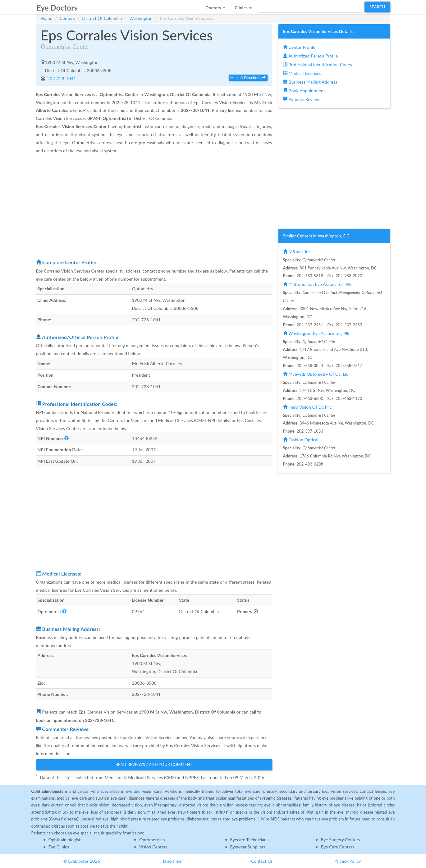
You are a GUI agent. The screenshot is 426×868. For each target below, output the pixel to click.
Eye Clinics (59, 847)
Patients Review (301, 99)
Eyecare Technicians (250, 840)
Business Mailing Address (310, 82)
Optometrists (152, 840)
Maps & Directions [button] (248, 78)
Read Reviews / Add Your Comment (154, 765)
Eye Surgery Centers (341, 840)
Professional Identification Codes (318, 64)
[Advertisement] (154, 206)
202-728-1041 (61, 78)
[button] (215, 6)
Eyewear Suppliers (248, 847)
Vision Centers (153, 847)
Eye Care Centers (338, 847)
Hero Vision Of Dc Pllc (307, 407)
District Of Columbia (102, 18)
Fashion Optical (301, 440)
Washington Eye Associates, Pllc (317, 333)
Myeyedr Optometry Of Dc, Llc (316, 374)
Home (47, 18)
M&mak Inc (297, 252)
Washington (141, 18)
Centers (67, 18)
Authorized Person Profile (311, 56)
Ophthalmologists (66, 840)
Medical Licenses (302, 73)
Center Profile (299, 47)
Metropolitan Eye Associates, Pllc (318, 284)
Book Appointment (304, 91)
